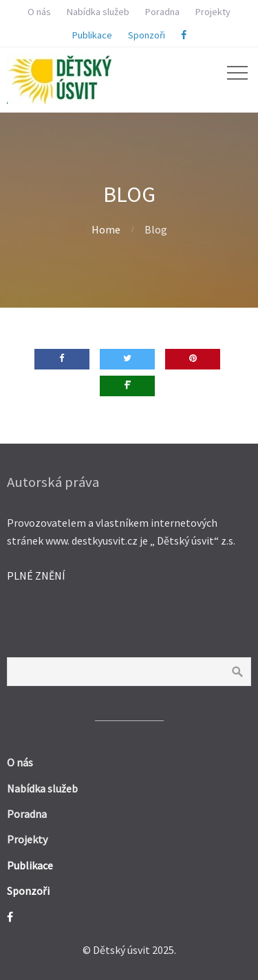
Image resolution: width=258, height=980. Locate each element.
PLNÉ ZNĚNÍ (36, 576)
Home (106, 229)
